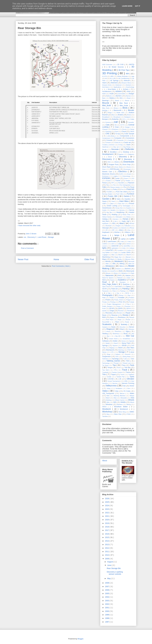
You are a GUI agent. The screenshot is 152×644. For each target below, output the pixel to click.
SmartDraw (127, 339)
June (109, 565)
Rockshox (122, 317)
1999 (107, 615)
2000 (107, 611)
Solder (115, 341)
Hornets (116, 219)
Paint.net (115, 289)
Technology (106, 363)
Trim (104, 374)
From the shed (122, 192)
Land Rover (42, 237)
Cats (108, 125)
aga (133, 76)
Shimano (131, 329)
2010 (107, 555)
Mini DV (132, 264)
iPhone (132, 228)
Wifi (115, 402)
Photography (108, 295)
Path (110, 293)
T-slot (125, 359)
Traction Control (117, 372)
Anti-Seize (106, 87)
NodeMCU (123, 280)
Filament (131, 183)
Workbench (125, 409)
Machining (106, 257)
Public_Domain (107, 306)
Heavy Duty (127, 215)
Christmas (115, 129)
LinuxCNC (110, 250)
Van (125, 386)
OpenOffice (119, 287)
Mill (114, 264)
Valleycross (111, 386)
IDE (114, 223)
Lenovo (129, 244)
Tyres (132, 377)
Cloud (124, 131)
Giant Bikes (124, 201)
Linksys (132, 248)
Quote (104, 311)
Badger (132, 94)
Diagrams (131, 154)
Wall (108, 396)
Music (116, 273)
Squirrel (115, 346)
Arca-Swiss (112, 89)
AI (106, 78)
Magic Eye (118, 257)
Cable (132, 119)
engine (116, 176)
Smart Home (114, 339)
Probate (132, 302)
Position (132, 298)
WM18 (105, 407)
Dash (129, 145)
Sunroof (128, 354)
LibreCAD (115, 246)
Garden (106, 199)
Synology (116, 359)
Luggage (105, 255)
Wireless (120, 404)
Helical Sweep (107, 217)
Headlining (120, 212)
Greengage (127, 206)
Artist (129, 91)
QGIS (120, 308)
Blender (131, 110)
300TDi (132, 65)
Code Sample (129, 134)
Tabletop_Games (114, 361)
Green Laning (113, 206)
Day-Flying (127, 147)
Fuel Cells (120, 194)
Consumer (121, 140)
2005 (107, 593)
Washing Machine (120, 396)
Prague (129, 300)
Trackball (105, 372)
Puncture (128, 306)
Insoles (115, 228)
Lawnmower (112, 241)
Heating (115, 215)
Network (120, 278)
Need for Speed (108, 278)
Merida (108, 261)
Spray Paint (126, 343)
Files (108, 185)
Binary (116, 108)
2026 (107, 499)
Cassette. (131, 122)
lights (105, 248)
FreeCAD (130, 189)
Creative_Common (109, 145)
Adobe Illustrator (123, 76)
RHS (104, 317)
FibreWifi (121, 183)
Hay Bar (110, 212)
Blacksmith (118, 110)
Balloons (109, 96)
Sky (133, 334)
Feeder (128, 181)
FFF (113, 183)
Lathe (132, 239)
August (110, 562)
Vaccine (115, 383)
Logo (116, 252)
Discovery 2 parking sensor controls (115, 573)
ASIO (104, 94)
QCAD (112, 308)
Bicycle (107, 103)
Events (109, 181)
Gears (105, 201)
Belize (118, 101)
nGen (129, 278)
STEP (129, 350)
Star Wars (130, 348)
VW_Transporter (109, 393)
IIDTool (132, 223)
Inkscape (106, 228)
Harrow (132, 210)
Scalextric (108, 324)
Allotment (114, 83)
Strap (109, 354)
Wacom (123, 393)
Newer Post (23, 259)
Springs (105, 346)
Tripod (114, 375)
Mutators (125, 273)
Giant (114, 201)
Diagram (121, 154)
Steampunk (110, 350)
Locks (129, 250)
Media (120, 259)
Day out (116, 147)
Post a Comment (27, 248)
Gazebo (128, 199)
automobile (122, 94)
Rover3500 (106, 322)
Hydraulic (106, 223)
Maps (105, 259)
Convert (108, 143)
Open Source (107, 287)
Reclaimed (131, 311)
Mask (112, 259)
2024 (107, 506)
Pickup (121, 295)
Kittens (128, 232)
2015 (107, 537)
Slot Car (130, 336)
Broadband (106, 117)
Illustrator (109, 226)
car (25, 237)
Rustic (128, 322)
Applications (118, 87)
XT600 (129, 414)
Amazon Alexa (127, 83)
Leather (105, 244)
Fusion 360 (113, 196)
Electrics (123, 171)
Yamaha (105, 416)
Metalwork (119, 261)
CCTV (123, 125)
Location (121, 250)
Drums (129, 167)
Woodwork (107, 409)
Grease (132, 204)
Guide (105, 210)
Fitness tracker (115, 187)
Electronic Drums (109, 174)
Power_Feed (119, 300)
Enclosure (106, 176)
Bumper (105, 119)
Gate (119, 199)
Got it (138, 6)
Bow (113, 115)
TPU (116, 370)
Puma (119, 306)
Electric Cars (108, 172)
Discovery (124, 157)
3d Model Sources (117, 67)
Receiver (121, 311)
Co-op (118, 134)
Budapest (128, 117)
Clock (117, 131)
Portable (122, 298)
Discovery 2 (32, 237)
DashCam (106, 147)
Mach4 (129, 255)
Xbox (108, 414)
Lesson (105, 246)
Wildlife (123, 402)
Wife (108, 402)
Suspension (107, 357)
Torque (110, 368)
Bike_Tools (106, 108)
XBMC (132, 412)
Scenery (125, 324)
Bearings (106, 101)
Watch (108, 398)
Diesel (110, 157)
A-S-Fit (105, 76)
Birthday (105, 110)
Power (108, 300)
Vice (129, 388)
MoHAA (128, 269)
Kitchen (117, 232)
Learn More (127, 6)
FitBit (104, 187)
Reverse (115, 315)
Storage (51, 237)
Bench (128, 101)
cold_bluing (111, 136)
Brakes (121, 115)
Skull (125, 334)
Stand (121, 348)
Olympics (124, 282)
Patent (132, 291)
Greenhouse (107, 208)
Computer (118, 138)
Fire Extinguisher (125, 185)
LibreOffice (127, 246)
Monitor (105, 271)
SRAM (124, 346)
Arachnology (130, 87)
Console (110, 140)
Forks (115, 189)
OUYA (105, 289)
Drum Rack (107, 167)
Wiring (129, 404)
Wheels (131, 400)
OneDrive (127, 284)
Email (129, 174)
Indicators (128, 226)
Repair (128, 313)
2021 (107, 516)
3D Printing (110, 73)
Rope (120, 320)
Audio (112, 94)
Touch (119, 368)
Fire (115, 185)
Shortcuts (118, 331)
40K (128, 74)
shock (109, 331)
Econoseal (128, 169)
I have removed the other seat (29, 225)
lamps (118, 235)
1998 (107, 618)
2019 (107, 523)
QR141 (129, 308)
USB (126, 381)
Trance (128, 372)
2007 (107, 586)
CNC (108, 134)
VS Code (127, 391)
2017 (107, 530)
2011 (107, 552)
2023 (107, 509)
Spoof (116, 343)
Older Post (89, 259)
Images (118, 226)
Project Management (114, 304)
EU (133, 178)
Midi (107, 264)
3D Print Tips (124, 70)
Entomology (127, 176)
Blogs (110, 113)
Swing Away (127, 357)
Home (56, 259)
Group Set (119, 208)
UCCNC (111, 379)
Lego (120, 244)
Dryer (104, 169)
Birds (126, 108)
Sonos (124, 341)
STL (113, 352)
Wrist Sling (123, 412)
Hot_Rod (106, 221)
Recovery (109, 313)
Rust (118, 322)
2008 (107, 583)
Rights (112, 317)
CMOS (132, 131)
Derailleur (114, 152)
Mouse (108, 273)
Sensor (132, 327)
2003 (107, 601)
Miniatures (110, 266)
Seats (114, 327)
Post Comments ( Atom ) (61, 266)
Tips (115, 365)
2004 (107, 597)
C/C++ (125, 119)
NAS (120, 276)
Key (130, 230)
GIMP (104, 204)
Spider (108, 343)
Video (105, 391)
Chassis (105, 129)
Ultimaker (130, 379)
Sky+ (109, 336)
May (109, 578)
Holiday (105, 219)
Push (104, 308)
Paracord (105, 291)
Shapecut (110, 329)
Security (123, 327)
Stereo (105, 352)
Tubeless (131, 375)
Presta (105, 302)
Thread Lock (127, 363)
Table (132, 359)
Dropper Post (114, 165)
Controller (131, 140)
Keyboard (106, 232)
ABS (112, 76)
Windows (109, 404)
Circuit (124, 129)
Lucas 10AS (126, 252)
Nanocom (110, 275)
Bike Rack (124, 103)
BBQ (121, 98)
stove (132, 352)
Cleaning (108, 131)
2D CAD (121, 65)
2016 (107, 534)
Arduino (119, 91)
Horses (126, 219)
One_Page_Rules (110, 284)
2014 (107, 541)
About (105, 461)
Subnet (118, 354)
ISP (113, 230)
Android (129, 85)
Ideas (122, 223)
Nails (133, 273)
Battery (112, 98)
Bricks (129, 115)
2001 (107, 608)
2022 (107, 513)
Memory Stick (130, 259)
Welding (109, 400)
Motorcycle (130, 271)
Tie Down (106, 365)
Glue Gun (122, 204)
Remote (120, 313)
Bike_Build (107, 105)
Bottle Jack (121, 113)
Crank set (127, 143)
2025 (107, 502)
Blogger (80, 639)
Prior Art (122, 302)
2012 (107, 548)
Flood (132, 187)
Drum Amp (127, 165)
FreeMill (109, 192)
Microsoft (131, 261)
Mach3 (121, 255)
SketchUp (116, 334)
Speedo (132, 341)
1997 (107, 622)
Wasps (132, 396)
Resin (105, 315)
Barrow (129, 96)
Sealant (105, 327)
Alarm (105, 83)
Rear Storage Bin (114, 568)
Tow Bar (128, 368)
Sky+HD (118, 336)
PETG (128, 293)
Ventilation (119, 388)
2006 (107, 590)
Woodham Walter (122, 407)
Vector (132, 386)
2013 (107, 545)
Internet (124, 228)
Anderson (119, 85)
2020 (107, 520)
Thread (116, 363)
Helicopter (119, 217)
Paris (114, 291)
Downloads (129, 162)
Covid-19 (117, 143)
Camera (108, 122)
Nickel (112, 280)
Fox (122, 189)
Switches (105, 359)
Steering (121, 350)
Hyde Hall (126, 221)
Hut (116, 221)
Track (125, 370)
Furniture (131, 194)
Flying (108, 189)
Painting (126, 289)
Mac (113, 255)
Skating (105, 334)
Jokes (121, 230)
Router (128, 320)
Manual (128, 257)
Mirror (122, 266)
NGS (104, 280)
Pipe (129, 295)
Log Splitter (106, 252)
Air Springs (115, 81)
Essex (126, 178)
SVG (117, 357)
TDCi (128, 361)
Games (127, 196)
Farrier (118, 181)
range (112, 311)
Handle (113, 210)
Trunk (122, 375)
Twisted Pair (121, 377)
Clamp (132, 129)
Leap (129, 241)
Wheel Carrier (120, 400)
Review (126, 315)
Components (125, 136)
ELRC (121, 174)
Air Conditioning (124, 78)
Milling (122, 264)
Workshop (108, 412)
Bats (104, 98)
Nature (128, 276)
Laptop (123, 239)
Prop (129, 304)
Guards (129, 208)
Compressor (106, 138)
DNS (109, 162)
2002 (107, 604)
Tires (124, 365)
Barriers (119, 96)
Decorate (115, 149)
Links (124, 248)
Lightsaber (115, 248)
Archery (126, 89)
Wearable (124, 398)
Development (108, 154)
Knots (105, 235)
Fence (105, 183)
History (129, 217)
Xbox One (118, 414)
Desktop (127, 152)
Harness (122, 210)
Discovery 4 (129, 159)
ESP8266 (106, 178)
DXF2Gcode (115, 169)
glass (112, 204)
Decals (105, 149)
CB (116, 125)
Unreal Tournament (114, 381)
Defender (130, 149)
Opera (128, 287)
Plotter (112, 298)
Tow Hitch (106, 370)
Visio (117, 391)
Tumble (109, 377)
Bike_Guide (125, 106)
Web (133, 398)
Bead (129, 98)
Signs (128, 331)
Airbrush (127, 81)
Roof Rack (110, 320)
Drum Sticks (119, 167)
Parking (123, 291)
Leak (122, 241)
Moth (121, 271)
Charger (128, 127)
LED (113, 244)
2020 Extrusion (108, 65)
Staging (112, 348)
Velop (109, 388)
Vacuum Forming (128, 383)
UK (121, 379)
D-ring (121, 145)
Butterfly (115, 119)
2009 (107, 559)
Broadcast (117, 117)
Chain (117, 127)
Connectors (130, 138)
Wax (115, 398)
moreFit (113, 271)
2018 (107, 527)
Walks (132, 393)
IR (107, 230)
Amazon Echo (107, 85)
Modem (119, 269)
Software (106, 341)
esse (118, 178)
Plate (104, 298)
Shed (122, 329)
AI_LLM (113, 78)
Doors (117, 162)
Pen (118, 293)
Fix (125, 187)
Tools (132, 365)
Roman (132, 317)
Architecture (107, 91)
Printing (113, 302)
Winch (132, 402)
